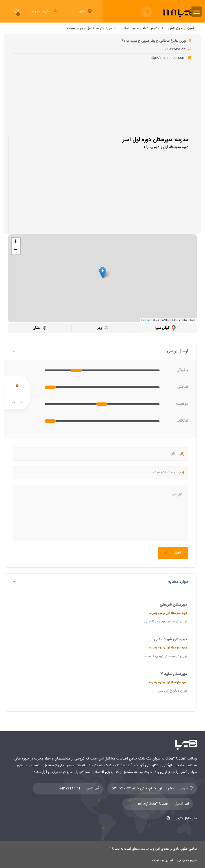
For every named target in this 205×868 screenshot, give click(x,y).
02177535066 (178, 49)
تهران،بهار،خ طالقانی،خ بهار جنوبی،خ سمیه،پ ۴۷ (156, 41)
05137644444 (69, 789)
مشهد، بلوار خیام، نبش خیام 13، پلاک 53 (143, 789)
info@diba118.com (154, 804)
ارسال (172, 553)
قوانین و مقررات (163, 860)
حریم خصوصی (187, 860)
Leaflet (146, 320)
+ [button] (16, 242)
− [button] (16, 250)
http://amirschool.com (170, 58)
